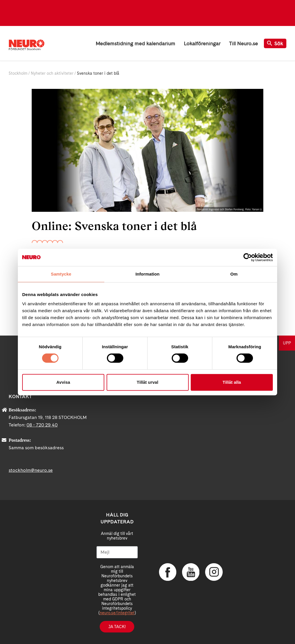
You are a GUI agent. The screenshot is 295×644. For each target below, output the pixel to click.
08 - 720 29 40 (42, 425)
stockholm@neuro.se (31, 470)
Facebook (168, 572)
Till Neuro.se (243, 43)
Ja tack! (117, 627)
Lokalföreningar (202, 43)
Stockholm (18, 73)
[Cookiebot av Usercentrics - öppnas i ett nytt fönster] (248, 257)
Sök (275, 43)
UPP (287, 343)
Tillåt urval (148, 382)
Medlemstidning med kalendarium (135, 43)
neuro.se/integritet (117, 613)
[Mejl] (117, 552)
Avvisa (63, 382)
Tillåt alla (232, 382)
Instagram (214, 572)
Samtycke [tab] (61, 274)
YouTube (191, 572)
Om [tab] (234, 274)
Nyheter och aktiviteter (52, 73)
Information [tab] (147, 274)
